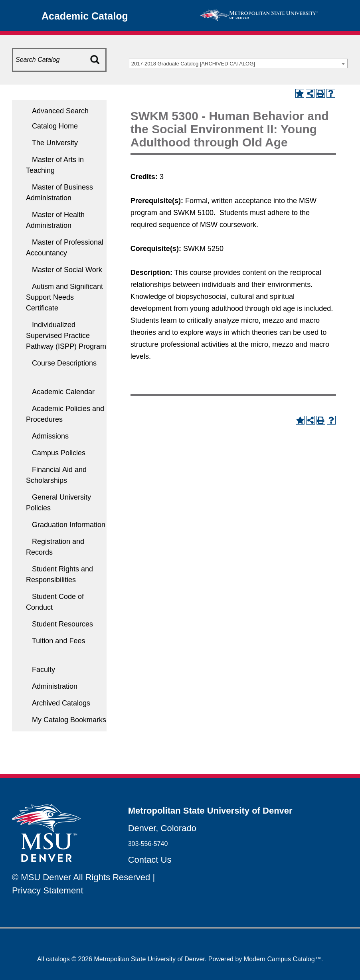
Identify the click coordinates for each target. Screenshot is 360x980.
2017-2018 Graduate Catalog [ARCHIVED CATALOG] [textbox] (193, 64)
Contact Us (150, 860)
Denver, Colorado (162, 828)
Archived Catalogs (61, 703)
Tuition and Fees (58, 641)
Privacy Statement (48, 890)
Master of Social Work (67, 270)
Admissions (50, 436)
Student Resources (62, 624)
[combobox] (238, 63)
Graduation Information (69, 525)
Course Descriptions (64, 363)
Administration (55, 686)
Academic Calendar (63, 392)
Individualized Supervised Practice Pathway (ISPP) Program (66, 336)
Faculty (44, 670)
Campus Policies (59, 453)
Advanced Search (60, 111)
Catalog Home (55, 126)
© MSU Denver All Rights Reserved (81, 877)
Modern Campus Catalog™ (283, 959)
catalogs (58, 959)
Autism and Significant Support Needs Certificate (64, 297)
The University (55, 143)
